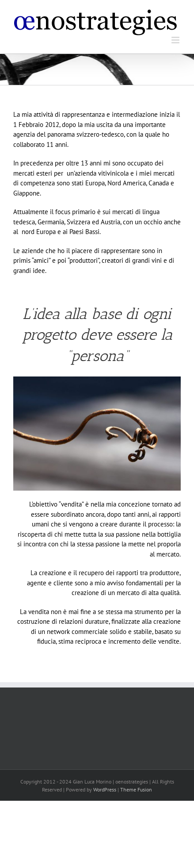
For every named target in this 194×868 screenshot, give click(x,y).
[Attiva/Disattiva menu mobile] (176, 40)
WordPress (105, 789)
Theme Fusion (136, 789)
